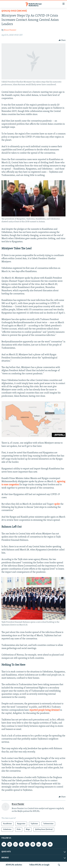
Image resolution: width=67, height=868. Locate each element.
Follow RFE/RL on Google (39, 865)
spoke (57, 504)
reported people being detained (44, 710)
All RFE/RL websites (14, 865)
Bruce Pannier (10, 30)
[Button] (62, 40)
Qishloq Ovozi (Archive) (14, 11)
